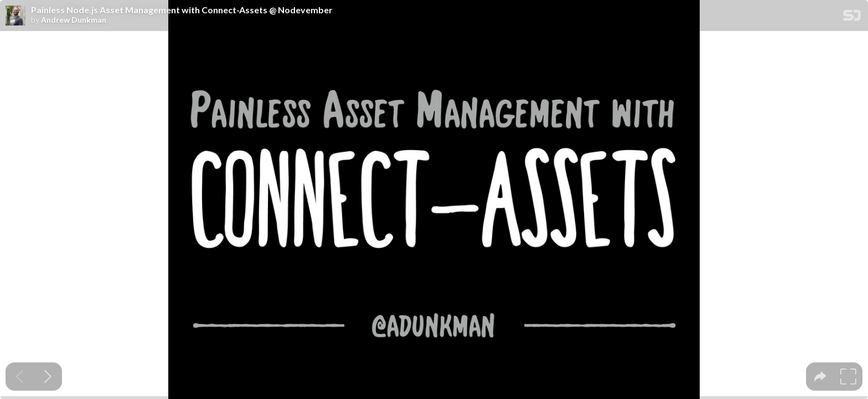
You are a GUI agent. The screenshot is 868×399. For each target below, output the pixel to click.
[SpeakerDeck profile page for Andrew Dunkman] (15, 16)
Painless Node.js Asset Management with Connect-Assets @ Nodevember (182, 10)
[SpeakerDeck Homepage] (852, 17)
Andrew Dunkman (74, 20)
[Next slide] (48, 377)
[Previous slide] (20, 377)
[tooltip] (820, 377)
